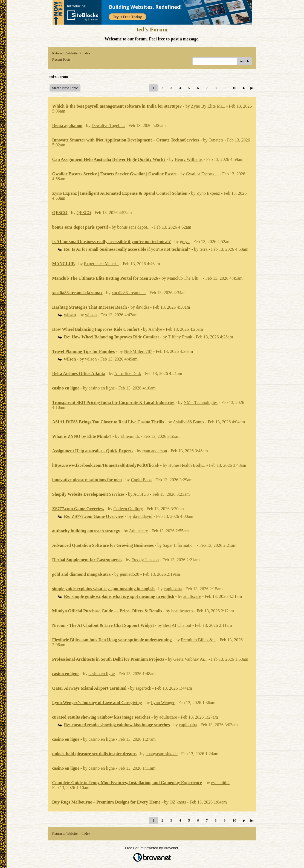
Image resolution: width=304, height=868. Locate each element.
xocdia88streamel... (129, 293)
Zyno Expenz (208, 193)
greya (185, 242)
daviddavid (143, 516)
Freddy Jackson (145, 560)
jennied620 (130, 574)
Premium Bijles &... (198, 640)
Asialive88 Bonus (189, 422)
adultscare (192, 596)
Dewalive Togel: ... (108, 126)
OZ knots (178, 802)
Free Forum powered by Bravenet (152, 848)
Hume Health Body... (187, 465)
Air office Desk (128, 374)
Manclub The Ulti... (184, 278)
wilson (91, 315)
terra (203, 249)
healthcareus (182, 611)
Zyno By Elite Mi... (208, 106)
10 (234, 88)
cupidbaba (173, 589)
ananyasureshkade (161, 754)
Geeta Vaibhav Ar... (190, 659)
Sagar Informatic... (179, 545)
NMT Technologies (201, 402)
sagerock (144, 688)
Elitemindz (130, 436)
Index (86, 53)
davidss (143, 307)
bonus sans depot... (134, 227)
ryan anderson (155, 451)
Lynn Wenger (163, 703)
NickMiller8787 (138, 351)
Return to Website (65, 53)
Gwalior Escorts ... (202, 174)
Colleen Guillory (128, 509)
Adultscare (138, 531)
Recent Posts (61, 59)
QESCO (84, 213)
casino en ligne (102, 388)
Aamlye (155, 329)
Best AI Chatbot (177, 625)
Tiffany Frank (180, 337)
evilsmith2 (221, 783)
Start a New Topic (65, 88)
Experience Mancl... (102, 264)
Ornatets (216, 140)
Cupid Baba (141, 480)
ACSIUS (141, 494)
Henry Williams (189, 159)
